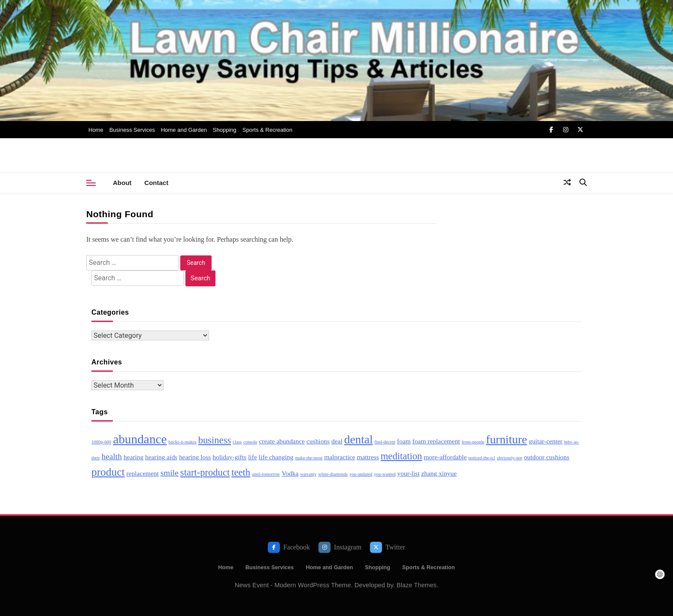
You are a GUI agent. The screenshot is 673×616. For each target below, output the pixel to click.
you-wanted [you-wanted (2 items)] (385, 474)
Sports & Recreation (267, 130)
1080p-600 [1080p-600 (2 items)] (101, 442)
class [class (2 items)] (237, 442)
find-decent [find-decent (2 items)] (385, 442)
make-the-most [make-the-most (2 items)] (309, 458)
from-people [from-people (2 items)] (473, 442)
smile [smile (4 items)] (170, 473)
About (122, 183)
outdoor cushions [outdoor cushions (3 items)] (547, 457)
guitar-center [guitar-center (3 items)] (546, 441)
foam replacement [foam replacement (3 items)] (436, 441)
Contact (156, 183)
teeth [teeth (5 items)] (241, 472)
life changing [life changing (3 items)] (276, 457)
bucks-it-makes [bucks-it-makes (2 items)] (183, 442)
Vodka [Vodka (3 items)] (290, 473)
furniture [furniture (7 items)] (506, 440)
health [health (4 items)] (112, 457)
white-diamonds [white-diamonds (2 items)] (333, 474)
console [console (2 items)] (250, 442)
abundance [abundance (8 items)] (140, 439)
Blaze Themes (417, 585)
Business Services (132, 130)
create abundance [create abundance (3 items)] (282, 441)
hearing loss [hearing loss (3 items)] (195, 457)
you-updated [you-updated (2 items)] (361, 474)
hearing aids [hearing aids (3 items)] (161, 457)
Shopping (225, 130)
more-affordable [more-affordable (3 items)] (445, 457)
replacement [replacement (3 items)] (142, 473)
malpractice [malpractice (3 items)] (340, 457)
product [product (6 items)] (108, 472)
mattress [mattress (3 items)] (368, 457)
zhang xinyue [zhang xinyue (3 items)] (439, 473)
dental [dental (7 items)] (359, 440)
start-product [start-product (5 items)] (205, 472)
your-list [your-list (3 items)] (409, 473)
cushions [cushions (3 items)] (318, 441)
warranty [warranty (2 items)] (308, 474)
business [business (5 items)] (215, 440)
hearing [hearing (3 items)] (133, 457)
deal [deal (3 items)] (337, 441)
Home (96, 130)
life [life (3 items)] (253, 457)
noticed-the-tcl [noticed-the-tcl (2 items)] (482, 458)
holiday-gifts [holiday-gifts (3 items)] (229, 457)
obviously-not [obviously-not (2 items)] (509, 458)
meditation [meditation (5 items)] (402, 456)
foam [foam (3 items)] (404, 441)
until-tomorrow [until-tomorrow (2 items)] (266, 474)
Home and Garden (184, 130)
